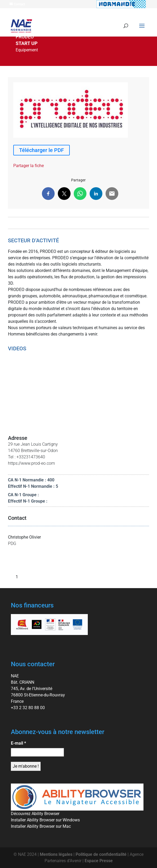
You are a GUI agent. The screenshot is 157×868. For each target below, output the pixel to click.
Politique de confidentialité (101, 854)
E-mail (18, 743)
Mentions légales (56, 854)
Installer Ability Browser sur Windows (45, 820)
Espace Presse (99, 861)
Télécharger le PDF (42, 150)
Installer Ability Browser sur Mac (41, 826)
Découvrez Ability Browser (35, 814)
